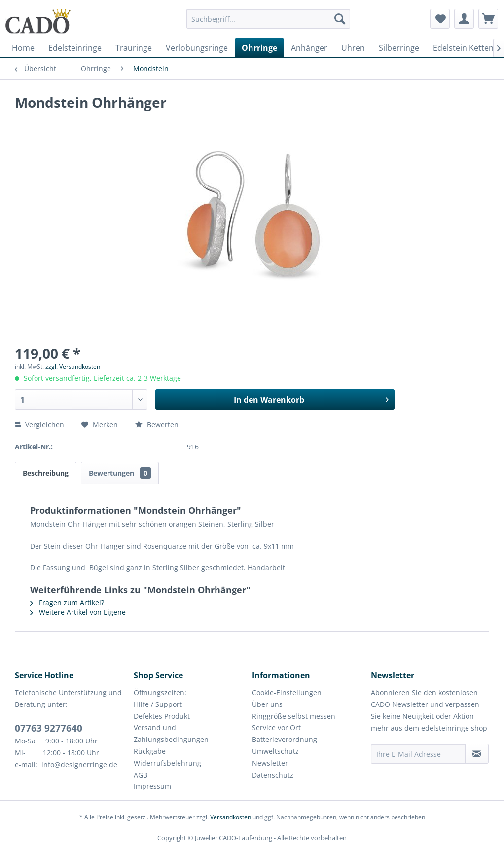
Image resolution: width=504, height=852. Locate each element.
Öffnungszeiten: (160, 692)
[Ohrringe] (259, 48)
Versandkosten (231, 817)
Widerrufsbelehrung (167, 763)
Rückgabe (150, 751)
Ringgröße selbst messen (294, 716)
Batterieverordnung (285, 739)
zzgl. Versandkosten (73, 366)
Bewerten (157, 425)
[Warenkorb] (488, 19)
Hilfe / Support (158, 704)
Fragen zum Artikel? (67, 603)
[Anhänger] (309, 48)
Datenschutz (273, 775)
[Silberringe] (399, 48)
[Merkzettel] (440, 19)
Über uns (267, 704)
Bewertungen (120, 473)
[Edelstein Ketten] (463, 48)
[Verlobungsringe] (197, 48)
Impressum (152, 786)
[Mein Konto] (464, 19)
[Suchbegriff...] (268, 19)
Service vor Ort (276, 727)
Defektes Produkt (162, 716)
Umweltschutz (275, 751)
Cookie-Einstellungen (287, 692)
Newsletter (270, 763)
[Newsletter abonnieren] (477, 754)
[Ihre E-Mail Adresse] (418, 754)
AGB (141, 775)
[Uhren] (353, 48)
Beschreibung (46, 473)
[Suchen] (340, 19)
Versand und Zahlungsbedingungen (171, 733)
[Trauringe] (134, 48)
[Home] (23, 48)
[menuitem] (268, 23)
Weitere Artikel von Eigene (78, 612)
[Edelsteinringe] (75, 48)
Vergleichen (39, 425)
